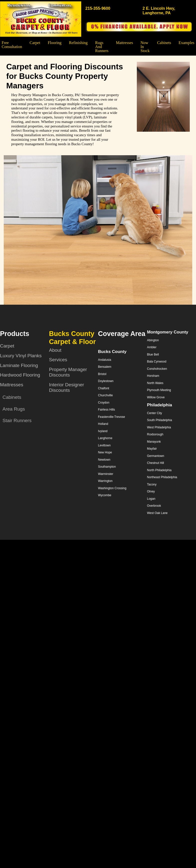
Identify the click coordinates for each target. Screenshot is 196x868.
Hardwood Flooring (20, 375)
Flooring (55, 43)
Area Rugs (14, 409)
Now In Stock (145, 47)
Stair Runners (17, 420)
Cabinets (164, 43)
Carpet (35, 43)
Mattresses (124, 43)
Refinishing (78, 43)
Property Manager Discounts (68, 372)
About (55, 350)
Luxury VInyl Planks (21, 356)
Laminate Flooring (19, 365)
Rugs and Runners (102, 47)
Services (58, 360)
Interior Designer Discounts (66, 388)
